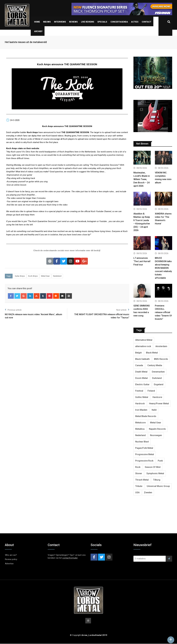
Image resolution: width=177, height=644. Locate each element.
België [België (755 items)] (138, 353)
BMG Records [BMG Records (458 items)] (161, 359)
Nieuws (47, 22)
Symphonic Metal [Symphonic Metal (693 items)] (155, 473)
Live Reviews (88, 22)
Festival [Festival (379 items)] (139, 391)
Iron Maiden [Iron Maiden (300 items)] (141, 410)
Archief (38, 31)
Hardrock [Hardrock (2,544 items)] (140, 404)
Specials (102, 22)
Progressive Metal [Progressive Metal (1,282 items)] (145, 454)
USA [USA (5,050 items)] (137, 492)
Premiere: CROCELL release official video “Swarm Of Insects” (163, 312)
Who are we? (11, 555)
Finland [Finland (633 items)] (151, 391)
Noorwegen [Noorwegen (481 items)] (156, 435)
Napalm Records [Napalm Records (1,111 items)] (157, 429)
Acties (135, 22)
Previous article (13, 310)
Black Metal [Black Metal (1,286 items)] (152, 353)
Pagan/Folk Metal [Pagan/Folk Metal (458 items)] (144, 448)
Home (37, 22)
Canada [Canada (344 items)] (139, 365)
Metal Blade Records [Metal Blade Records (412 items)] (146, 416)
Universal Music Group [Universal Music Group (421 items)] (158, 486)
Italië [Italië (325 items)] (154, 410)
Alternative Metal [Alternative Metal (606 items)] (144, 340)
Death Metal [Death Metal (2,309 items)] (141, 372)
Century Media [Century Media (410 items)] (155, 365)
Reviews (73, 22)
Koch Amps (33, 276)
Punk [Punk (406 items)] (160, 461)
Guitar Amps (20, 276)
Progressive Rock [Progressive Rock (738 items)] (144, 461)
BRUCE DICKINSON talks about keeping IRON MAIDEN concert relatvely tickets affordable (163, 268)
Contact (147, 22)
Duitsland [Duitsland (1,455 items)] (157, 378)
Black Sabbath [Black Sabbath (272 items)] (142, 359)
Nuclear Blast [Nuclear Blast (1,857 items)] (142, 442)
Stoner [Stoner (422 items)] (139, 473)
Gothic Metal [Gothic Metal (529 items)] (142, 397)
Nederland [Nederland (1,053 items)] (140, 435)
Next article (123, 310)
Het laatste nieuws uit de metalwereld (26, 42)
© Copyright (89, 635)
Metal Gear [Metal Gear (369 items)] (156, 423)
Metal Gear (45, 276)
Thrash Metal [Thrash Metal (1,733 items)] (142, 480)
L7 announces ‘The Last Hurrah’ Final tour (142, 261)
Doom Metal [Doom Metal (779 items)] (141, 378)
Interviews (60, 22)
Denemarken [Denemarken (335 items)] (158, 372)
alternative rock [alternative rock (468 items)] (143, 346)
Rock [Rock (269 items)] (138, 467)
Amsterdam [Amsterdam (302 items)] (161, 346)
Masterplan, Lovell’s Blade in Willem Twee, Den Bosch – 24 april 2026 (142, 179)
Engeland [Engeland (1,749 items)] (159, 384)
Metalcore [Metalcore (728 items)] (140, 423)
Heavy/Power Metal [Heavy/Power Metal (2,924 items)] (159, 404)
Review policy (11, 559)
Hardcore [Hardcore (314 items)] (157, 397)
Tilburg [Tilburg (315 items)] (157, 480)
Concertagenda (119, 22)
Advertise (9, 564)
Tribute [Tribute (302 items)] (139, 486)
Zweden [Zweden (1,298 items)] (148, 492)
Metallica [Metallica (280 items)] (140, 429)
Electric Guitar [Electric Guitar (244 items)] (142, 384)
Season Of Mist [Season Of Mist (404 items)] (153, 467)
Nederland (57, 276)
